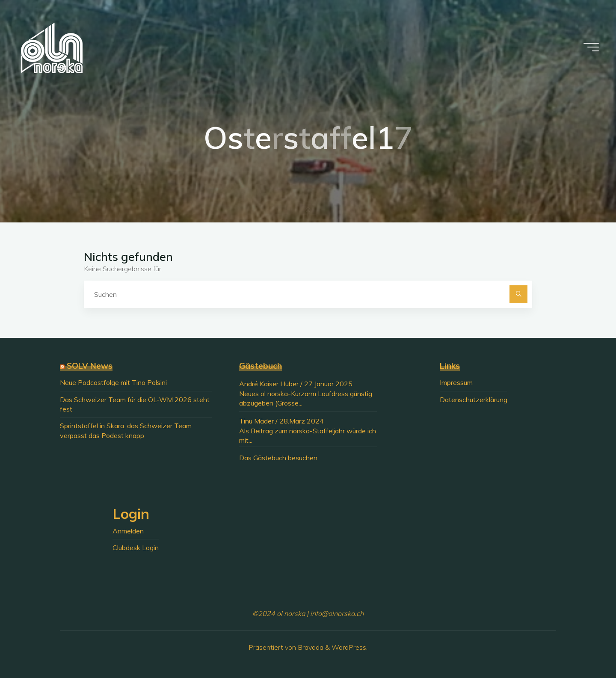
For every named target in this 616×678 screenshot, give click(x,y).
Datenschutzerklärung (474, 400)
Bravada (310, 647)
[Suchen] (518, 294)
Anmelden (128, 531)
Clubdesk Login (136, 548)
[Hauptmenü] (591, 47)
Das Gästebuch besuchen (278, 458)
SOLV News (90, 366)
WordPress (349, 647)
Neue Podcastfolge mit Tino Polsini (113, 382)
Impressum (456, 382)
